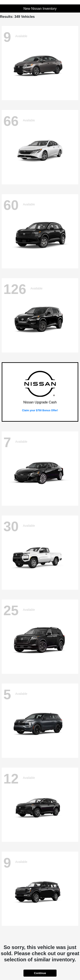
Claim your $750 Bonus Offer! (40, 410)
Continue (40, 973)
